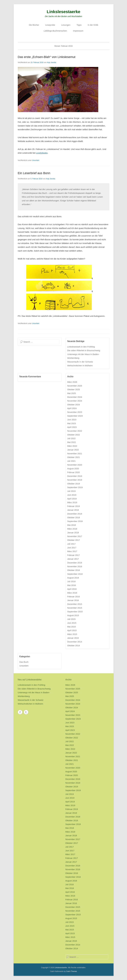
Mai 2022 (72, 442)
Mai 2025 (72, 393)
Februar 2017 (74, 555)
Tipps (79, 25)
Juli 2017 (71, 544)
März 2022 (72, 446)
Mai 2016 (72, 585)
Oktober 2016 (74, 570)
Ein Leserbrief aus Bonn (34, 173)
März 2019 (72, 502)
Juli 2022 (71, 438)
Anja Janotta (51, 62)
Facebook (20, 712)
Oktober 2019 (74, 484)
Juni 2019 (72, 495)
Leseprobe (50, 25)
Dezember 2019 (75, 476)
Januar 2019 (73, 510)
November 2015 (75, 608)
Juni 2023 (72, 420)
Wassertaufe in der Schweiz (80, 362)
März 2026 (72, 382)
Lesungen (66, 25)
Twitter (26, 712)
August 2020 (73, 469)
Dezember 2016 (75, 563)
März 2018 (72, 529)
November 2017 (75, 536)
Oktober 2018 (74, 517)
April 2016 (72, 589)
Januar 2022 (73, 450)
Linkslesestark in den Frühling (81, 347)
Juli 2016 (71, 581)
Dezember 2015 (75, 604)
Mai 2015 (72, 627)
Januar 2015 (73, 638)
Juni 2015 (72, 623)
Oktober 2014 (74, 645)
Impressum (78, 31)
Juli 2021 (71, 461)
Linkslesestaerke (64, 12)
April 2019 (72, 499)
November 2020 (75, 465)
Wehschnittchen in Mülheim (80, 365)
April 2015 (72, 630)
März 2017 (72, 551)
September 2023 (75, 416)
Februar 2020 (74, 472)
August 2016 (73, 578)
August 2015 (73, 615)
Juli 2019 (71, 491)
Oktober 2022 (74, 435)
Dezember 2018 (75, 514)
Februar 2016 (74, 597)
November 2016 (75, 566)
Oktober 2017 (74, 540)
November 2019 (75, 480)
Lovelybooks (42, 153)
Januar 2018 (73, 533)
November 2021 (75, 453)
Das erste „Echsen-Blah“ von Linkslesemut (47, 57)
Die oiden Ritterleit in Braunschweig (84, 350)
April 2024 (72, 408)
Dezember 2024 (75, 397)
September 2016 (75, 574)
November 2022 (75, 431)
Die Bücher (34, 25)
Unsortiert (36, 160)
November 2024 (75, 401)
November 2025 (75, 386)
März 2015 (72, 634)
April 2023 (72, 427)
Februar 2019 (74, 506)
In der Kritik (93, 25)
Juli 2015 (71, 619)
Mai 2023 (72, 423)
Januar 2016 (73, 600)
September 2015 (75, 612)
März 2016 (72, 593)
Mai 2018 (72, 525)
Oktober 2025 (74, 389)
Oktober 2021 (74, 457)
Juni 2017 (72, 548)
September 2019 (75, 487)
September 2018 (75, 521)
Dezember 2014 (75, 642)
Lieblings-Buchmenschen (55, 31)
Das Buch (24, 662)
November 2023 (75, 412)
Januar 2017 (73, 559)
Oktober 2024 (74, 405)
